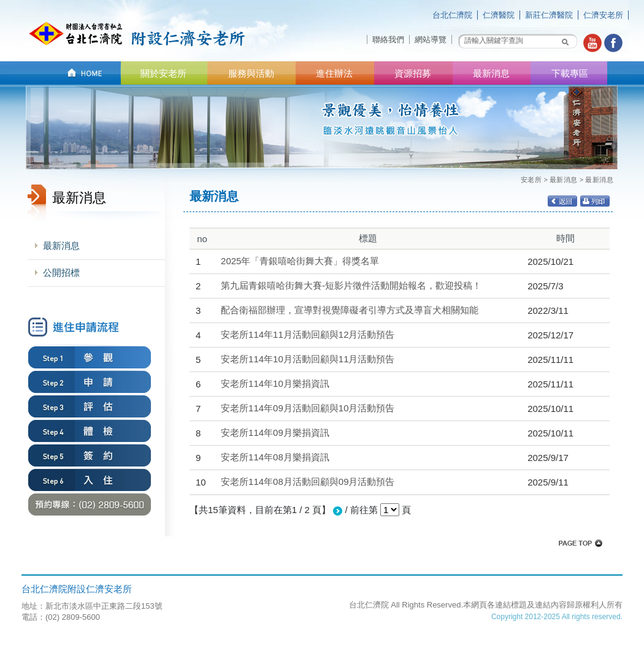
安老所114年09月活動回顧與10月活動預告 (308, 408)
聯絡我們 (388, 40)
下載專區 (570, 73)
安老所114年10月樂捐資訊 (275, 383)
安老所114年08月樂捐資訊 (275, 457)
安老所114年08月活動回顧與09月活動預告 (308, 482)
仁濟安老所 (603, 15)
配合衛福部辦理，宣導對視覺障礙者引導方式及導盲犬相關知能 (350, 310)
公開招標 (61, 273)
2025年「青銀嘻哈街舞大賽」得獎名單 (300, 261)
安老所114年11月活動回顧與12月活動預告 (308, 334)
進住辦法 (334, 73)
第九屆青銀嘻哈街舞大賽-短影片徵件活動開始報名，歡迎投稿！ (351, 285)
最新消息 (491, 73)
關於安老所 (163, 73)
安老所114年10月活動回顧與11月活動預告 (308, 359)
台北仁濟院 (452, 15)
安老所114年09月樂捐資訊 (275, 432)
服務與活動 (251, 73)
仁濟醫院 (499, 15)
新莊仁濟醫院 (549, 15)
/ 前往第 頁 (372, 510)
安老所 (531, 180)
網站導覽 (431, 40)
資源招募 (413, 73)
